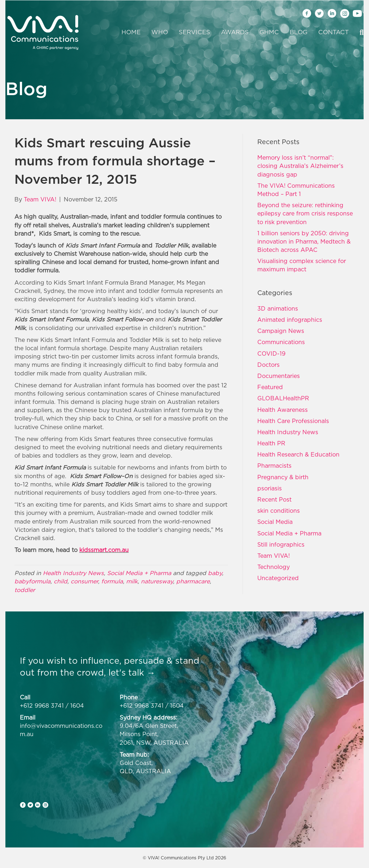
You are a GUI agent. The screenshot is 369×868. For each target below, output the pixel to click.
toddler (25, 590)
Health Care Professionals (293, 421)
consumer (84, 581)
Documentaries (279, 376)
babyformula (32, 581)
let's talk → (132, 672)
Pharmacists (274, 466)
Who (160, 32)
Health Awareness (283, 410)
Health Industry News (73, 573)
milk (132, 581)
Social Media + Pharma (139, 573)
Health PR (271, 443)
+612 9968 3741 (42, 705)
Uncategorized (278, 578)
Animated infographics (290, 320)
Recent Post (274, 499)
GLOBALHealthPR (283, 398)
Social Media (275, 522)
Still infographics (281, 544)
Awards (235, 32)
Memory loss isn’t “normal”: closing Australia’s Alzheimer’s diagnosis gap (300, 166)
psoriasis (270, 488)
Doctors (268, 365)
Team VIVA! (274, 556)
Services (194, 32)
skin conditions (279, 511)
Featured (270, 387)
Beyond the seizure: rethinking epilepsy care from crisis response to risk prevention (305, 213)
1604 (77, 705)
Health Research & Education (298, 454)
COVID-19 (271, 353)
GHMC (269, 32)
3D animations (278, 308)
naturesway (157, 581)
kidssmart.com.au (104, 550)
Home (131, 32)
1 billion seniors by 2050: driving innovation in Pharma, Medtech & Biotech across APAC (304, 241)
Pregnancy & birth (283, 477)
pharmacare (193, 581)
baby (215, 573)
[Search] (359, 32)
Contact (334, 32)
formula (112, 581)
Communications (281, 342)
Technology (274, 567)
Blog (299, 32)
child (61, 581)
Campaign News (281, 331)
